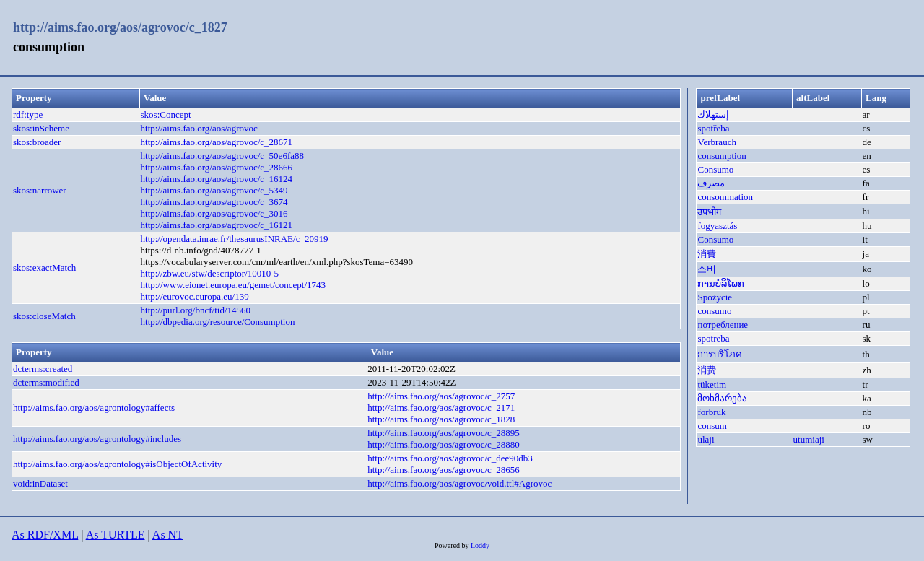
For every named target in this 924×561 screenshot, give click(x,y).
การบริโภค (720, 354)
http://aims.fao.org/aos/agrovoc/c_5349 (214, 190)
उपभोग (709, 212)
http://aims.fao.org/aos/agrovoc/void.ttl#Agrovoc (459, 483)
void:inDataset (40, 483)
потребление (723, 325)
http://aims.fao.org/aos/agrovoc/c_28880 (444, 444)
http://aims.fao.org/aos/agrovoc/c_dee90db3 (450, 458)
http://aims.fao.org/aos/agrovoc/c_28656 (444, 470)
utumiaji (809, 439)
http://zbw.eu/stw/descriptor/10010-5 (210, 273)
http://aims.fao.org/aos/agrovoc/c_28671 (217, 142)
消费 (707, 370)
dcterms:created (43, 369)
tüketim (712, 384)
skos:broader (37, 142)
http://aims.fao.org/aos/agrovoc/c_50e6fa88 (222, 156)
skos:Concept (166, 114)
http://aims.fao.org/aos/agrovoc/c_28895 (444, 433)
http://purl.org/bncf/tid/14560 (196, 310)
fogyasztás (717, 226)
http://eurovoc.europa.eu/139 (195, 296)
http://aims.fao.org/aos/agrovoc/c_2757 (441, 396)
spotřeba (713, 128)
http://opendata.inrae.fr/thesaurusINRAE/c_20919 (235, 239)
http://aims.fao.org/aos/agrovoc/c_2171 (441, 408)
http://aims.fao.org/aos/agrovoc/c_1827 (120, 27)
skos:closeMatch (44, 316)
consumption (722, 156)
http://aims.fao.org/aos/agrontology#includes (97, 439)
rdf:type (28, 114)
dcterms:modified (46, 382)
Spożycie (715, 297)
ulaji (706, 439)
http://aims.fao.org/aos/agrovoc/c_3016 (214, 213)
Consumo (715, 169)
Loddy (480, 545)
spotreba (713, 338)
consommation (725, 197)
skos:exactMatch (44, 268)
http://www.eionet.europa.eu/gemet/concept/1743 (234, 285)
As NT (168, 535)
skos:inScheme (41, 128)
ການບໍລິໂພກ (721, 283)
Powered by (453, 545)
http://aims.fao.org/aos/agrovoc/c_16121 (217, 225)
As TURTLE (115, 535)
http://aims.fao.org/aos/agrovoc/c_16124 (217, 179)
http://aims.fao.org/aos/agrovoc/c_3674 (214, 202)
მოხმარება (722, 398)
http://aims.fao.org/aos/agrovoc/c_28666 (217, 167)
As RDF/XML (45, 535)
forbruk (711, 412)
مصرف (711, 183)
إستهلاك (713, 114)
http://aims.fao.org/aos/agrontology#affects (94, 408)
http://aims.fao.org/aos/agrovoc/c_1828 (441, 419)
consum (712, 426)
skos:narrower (40, 190)
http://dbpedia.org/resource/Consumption (218, 322)
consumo (714, 311)
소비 (707, 269)
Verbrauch (716, 142)
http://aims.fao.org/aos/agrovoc (199, 128)
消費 (707, 254)
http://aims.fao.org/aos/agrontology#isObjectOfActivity (117, 464)
